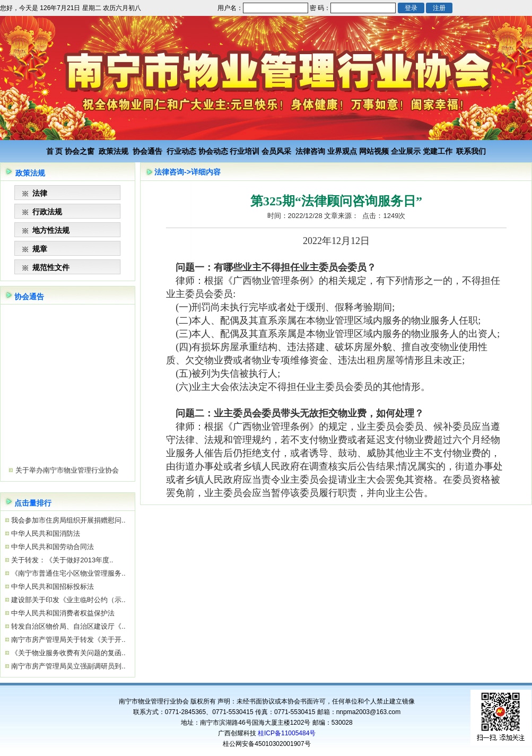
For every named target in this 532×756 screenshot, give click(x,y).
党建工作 (438, 151)
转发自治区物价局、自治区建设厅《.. (68, 626)
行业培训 (245, 151)
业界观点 (342, 151)
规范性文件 (51, 267)
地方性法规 (51, 230)
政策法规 (114, 151)
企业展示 (406, 151)
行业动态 (181, 151)
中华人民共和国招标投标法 (52, 586)
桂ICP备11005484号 (287, 733)
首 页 (55, 151)
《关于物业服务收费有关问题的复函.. (68, 653)
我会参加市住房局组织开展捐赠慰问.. (68, 520)
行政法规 (47, 212)
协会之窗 (80, 151)
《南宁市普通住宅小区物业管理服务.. (68, 573)
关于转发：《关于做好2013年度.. (62, 560)
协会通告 (147, 151)
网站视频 (374, 151)
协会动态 (213, 151)
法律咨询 (310, 151)
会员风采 (276, 151)
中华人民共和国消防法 (45, 533)
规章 (40, 249)
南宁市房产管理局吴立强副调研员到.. (68, 666)
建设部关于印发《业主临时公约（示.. (68, 600)
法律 (40, 193)
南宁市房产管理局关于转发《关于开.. (68, 640)
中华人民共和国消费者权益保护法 (62, 613)
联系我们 (471, 151)
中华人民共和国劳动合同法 (52, 547)
